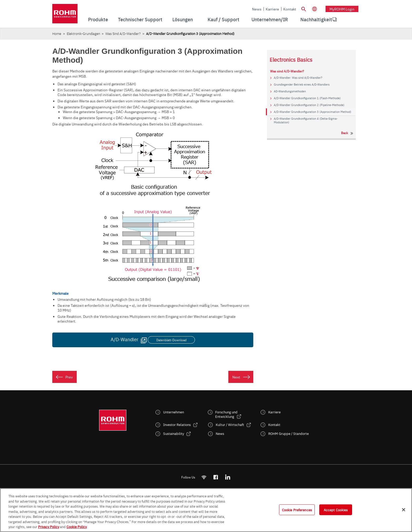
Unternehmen (174, 412)
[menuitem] (316, 19)
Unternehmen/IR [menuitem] (270, 19)
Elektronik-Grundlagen (83, 33)
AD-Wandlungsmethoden (290, 91)
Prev (69, 377)
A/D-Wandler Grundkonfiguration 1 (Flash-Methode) (307, 98)
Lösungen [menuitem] (183, 19)
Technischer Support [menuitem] (140, 19)
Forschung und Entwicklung (226, 414)
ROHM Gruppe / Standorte (289, 433)
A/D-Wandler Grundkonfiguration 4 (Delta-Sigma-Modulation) (306, 120)
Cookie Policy (77, 526)
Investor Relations (177, 425)
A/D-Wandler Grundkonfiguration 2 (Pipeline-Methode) (309, 105)
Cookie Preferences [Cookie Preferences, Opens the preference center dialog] (297, 509)
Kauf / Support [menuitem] (223, 19)
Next (236, 377)
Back (344, 133)
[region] (206, 510)
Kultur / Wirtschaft (230, 425)
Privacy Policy (49, 526)
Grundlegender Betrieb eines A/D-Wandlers (302, 85)
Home (57, 33)
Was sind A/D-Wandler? (123, 33)
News (257, 9)
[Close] (404, 510)
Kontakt (290, 9)
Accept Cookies (336, 509)
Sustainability (174, 433)
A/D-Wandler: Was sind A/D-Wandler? (298, 78)
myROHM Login (342, 9)
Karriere (272, 9)
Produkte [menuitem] (98, 19)
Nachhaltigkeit (316, 19)
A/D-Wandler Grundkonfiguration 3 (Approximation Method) (313, 112)
